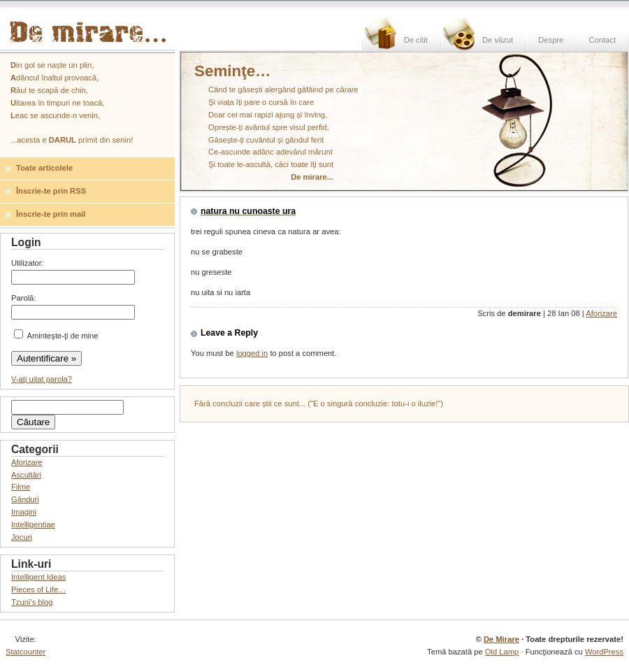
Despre (551, 40)
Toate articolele (44, 168)
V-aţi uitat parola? (42, 379)
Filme (21, 487)
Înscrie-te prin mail (51, 214)
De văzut (498, 40)
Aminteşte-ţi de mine (56, 336)
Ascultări (26, 475)
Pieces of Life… (38, 589)
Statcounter (26, 652)
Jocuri (22, 537)
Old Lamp (502, 652)
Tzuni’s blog (32, 602)
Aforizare (601, 313)
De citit (416, 40)
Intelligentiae (33, 524)
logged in (252, 353)
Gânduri (25, 499)
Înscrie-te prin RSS (51, 191)
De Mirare (501, 639)
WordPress (604, 652)
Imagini (24, 512)
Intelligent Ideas (38, 577)
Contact (602, 40)
